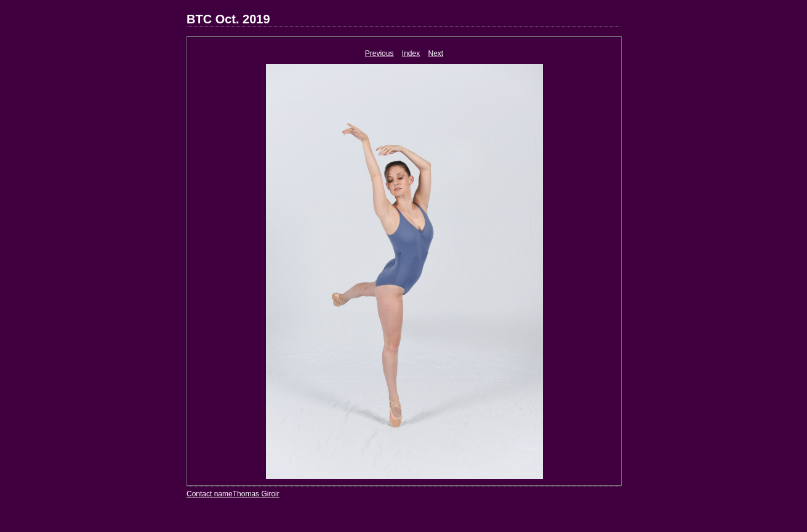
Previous (379, 54)
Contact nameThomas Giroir (233, 494)
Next (436, 54)
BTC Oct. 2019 (228, 19)
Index (411, 54)
